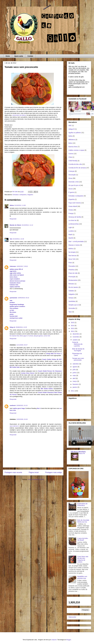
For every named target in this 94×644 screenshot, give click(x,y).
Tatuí (70, 312)
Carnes (71, 154)
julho (74, 370)
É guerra (71, 192)
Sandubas (72, 301)
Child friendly (73, 161)
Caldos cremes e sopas (76, 150)
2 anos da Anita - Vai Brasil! (83, 539)
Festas (71, 210)
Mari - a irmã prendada (76, 241)
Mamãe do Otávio (15, 225)
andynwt (54, 640)
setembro (76, 364)
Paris (70, 263)
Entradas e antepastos (20, 195)
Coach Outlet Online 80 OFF (52, 359)
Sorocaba (72, 308)
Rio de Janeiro (73, 287)
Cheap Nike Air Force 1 (54, 354)
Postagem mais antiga (54, 472)
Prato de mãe (73, 273)
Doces (71, 189)
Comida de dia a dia (75, 164)
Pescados (72, 266)
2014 (73, 326)
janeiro (75, 387)
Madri (70, 235)
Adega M (72, 129)
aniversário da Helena (19, 115)
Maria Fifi (82, 453)
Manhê (71, 238)
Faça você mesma (75, 203)
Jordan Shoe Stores (28, 373)
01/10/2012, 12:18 (18, 239)
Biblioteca (72, 140)
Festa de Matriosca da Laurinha (77, 344)
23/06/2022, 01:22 (22, 405)
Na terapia (72, 252)
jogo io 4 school (28, 336)
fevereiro (76, 384)
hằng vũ (12, 327)
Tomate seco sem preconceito (78, 359)
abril (74, 378)
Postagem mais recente (13, 472)
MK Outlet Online (47, 389)
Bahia (70, 136)
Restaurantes (73, 280)
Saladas (71, 291)
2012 (73, 331)
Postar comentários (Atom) (36, 479)
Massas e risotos (74, 245)
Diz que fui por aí (74, 185)
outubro (75, 340)
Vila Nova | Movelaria (78, 452)
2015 (73, 323)
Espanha (71, 199)
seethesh (13, 405)
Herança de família (75, 217)
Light (70, 227)
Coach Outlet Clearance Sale (47, 392)
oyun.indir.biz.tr (14, 426)
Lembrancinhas (74, 224)
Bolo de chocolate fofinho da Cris (83, 521)
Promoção (72, 277)
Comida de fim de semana (77, 168)
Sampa (71, 298)
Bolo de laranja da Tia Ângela (78, 350)
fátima (12, 205)
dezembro (76, 334)
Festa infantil (73, 206)
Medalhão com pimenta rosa (82, 577)
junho (75, 373)
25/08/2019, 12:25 (21, 327)
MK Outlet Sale (15, 367)
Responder (13, 219)
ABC (70, 126)
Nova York (72, 259)
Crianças (71, 171)
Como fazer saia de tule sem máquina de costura (83, 559)
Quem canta (19, 56)
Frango (71, 213)
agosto (75, 367)
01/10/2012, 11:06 (20, 205)
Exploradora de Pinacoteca (82, 505)
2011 (73, 391)
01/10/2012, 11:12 (27, 225)
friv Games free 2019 (16, 336)
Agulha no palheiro (75, 133)
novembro (76, 337)
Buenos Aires (73, 147)
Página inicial (34, 472)
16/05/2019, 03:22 (23, 298)
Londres (71, 231)
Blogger (69, 640)
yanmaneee (13, 298)
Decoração (72, 175)
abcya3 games (38, 336)
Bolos (70, 143)
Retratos (71, 284)
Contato (30, 56)
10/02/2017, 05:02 (22, 266)
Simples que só (74, 305)
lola (11, 239)
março (75, 381)
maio (74, 375)
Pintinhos (72, 270)
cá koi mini (47, 336)
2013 (73, 328)
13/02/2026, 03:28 (22, 419)
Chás (70, 157)
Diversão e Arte (74, 182)
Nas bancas (72, 256)
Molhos (71, 249)
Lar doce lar (72, 220)
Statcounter (72, 617)
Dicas (70, 178)
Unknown (13, 266)
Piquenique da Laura (77, 354)
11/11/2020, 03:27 (22, 345)
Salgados (30, 195)
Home (8, 56)
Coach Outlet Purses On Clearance (50, 371)
